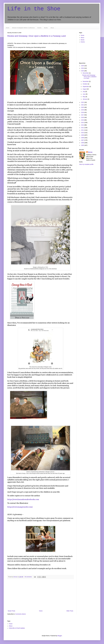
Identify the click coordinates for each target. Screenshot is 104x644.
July (84, 92)
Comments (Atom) (21, 614)
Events (39, 28)
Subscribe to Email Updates (17, 628)
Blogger (60, 636)
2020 (83, 107)
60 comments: (28, 577)
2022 (83, 102)
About (52, 28)
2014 (83, 123)
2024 (83, 68)
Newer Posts (11, 611)
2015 (83, 120)
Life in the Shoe (34, 9)
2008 (83, 138)
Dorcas (90, 152)
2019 (83, 110)
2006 (83, 143)
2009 (83, 135)
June (84, 94)
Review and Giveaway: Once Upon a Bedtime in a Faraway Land (36, 36)
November (86, 81)
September (86, 87)
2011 (83, 130)
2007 (83, 140)
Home (8, 28)
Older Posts (70, 611)
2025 (83, 66)
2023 (83, 71)
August (85, 89)
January (85, 99)
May (84, 97)
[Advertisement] (40, 594)
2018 (83, 112)
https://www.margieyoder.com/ (20, 507)
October (85, 84)
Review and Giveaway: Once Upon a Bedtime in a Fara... (89, 77)
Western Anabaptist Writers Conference (23, 28)
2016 (83, 117)
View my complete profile (86, 164)
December (86, 73)
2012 (83, 128)
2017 (83, 115)
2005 (83, 145)
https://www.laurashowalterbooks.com (23, 499)
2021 (83, 105)
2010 (83, 133)
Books (46, 28)
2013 (83, 125)
